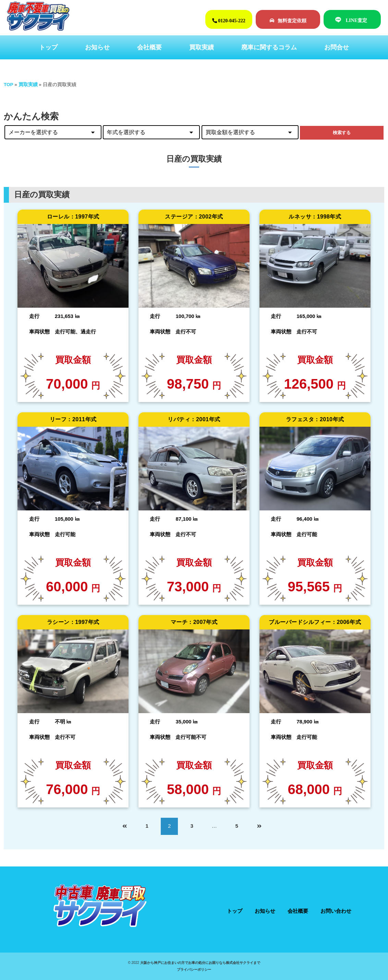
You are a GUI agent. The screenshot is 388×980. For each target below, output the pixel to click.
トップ (48, 47)
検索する (342, 133)
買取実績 (202, 47)
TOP (9, 85)
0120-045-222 (229, 21)
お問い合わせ (336, 911)
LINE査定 (356, 20)
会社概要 (149, 47)
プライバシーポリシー (194, 970)
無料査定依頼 (288, 21)
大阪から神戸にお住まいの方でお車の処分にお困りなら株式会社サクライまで (200, 963)
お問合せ (337, 47)
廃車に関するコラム (269, 47)
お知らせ (97, 47)
